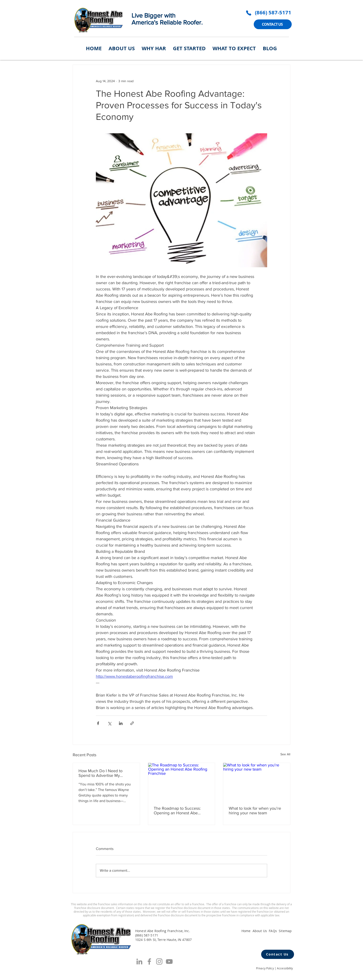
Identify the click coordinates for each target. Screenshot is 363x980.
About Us (260, 931)
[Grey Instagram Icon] (159, 961)
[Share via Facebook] (98, 723)
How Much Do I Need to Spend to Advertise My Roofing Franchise (100, 773)
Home (246, 931)
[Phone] (249, 13)
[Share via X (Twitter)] (109, 723)
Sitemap (285, 931)
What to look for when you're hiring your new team (255, 811)
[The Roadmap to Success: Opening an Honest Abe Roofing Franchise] (182, 782)
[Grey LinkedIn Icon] (139, 961)
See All (285, 754)
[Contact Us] (278, 954)
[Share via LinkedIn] (121, 723)
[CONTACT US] (273, 24)
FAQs (273, 931)
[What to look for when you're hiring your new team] (257, 782)
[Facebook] (149, 961)
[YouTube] (169, 961)
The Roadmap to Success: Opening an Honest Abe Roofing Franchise (177, 811)
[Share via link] (132, 723)
